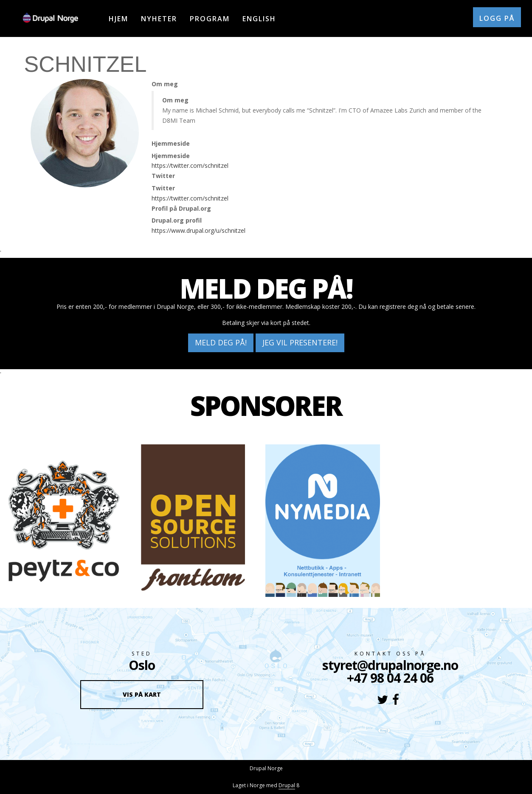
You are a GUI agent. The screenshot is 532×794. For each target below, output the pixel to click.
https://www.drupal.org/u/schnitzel (198, 230)
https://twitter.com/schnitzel (190, 165)
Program (210, 19)
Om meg (165, 84)
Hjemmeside (171, 143)
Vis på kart (142, 694)
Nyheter (159, 19)
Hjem (118, 19)
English (259, 19)
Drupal (287, 785)
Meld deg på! (221, 342)
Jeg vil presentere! (300, 342)
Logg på (497, 18)
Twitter (163, 176)
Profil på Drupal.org (181, 208)
